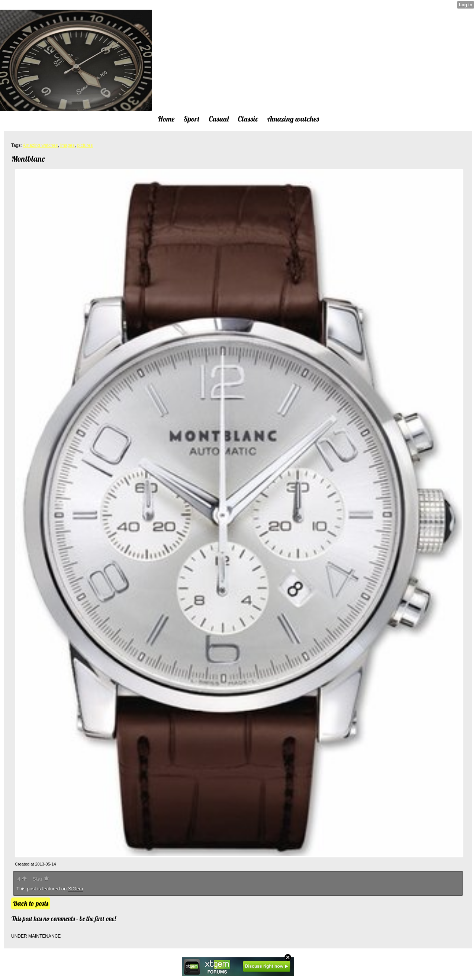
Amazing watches (40, 145)
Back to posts (31, 903)
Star (41, 879)
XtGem (75, 889)
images (67, 145)
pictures (85, 145)
